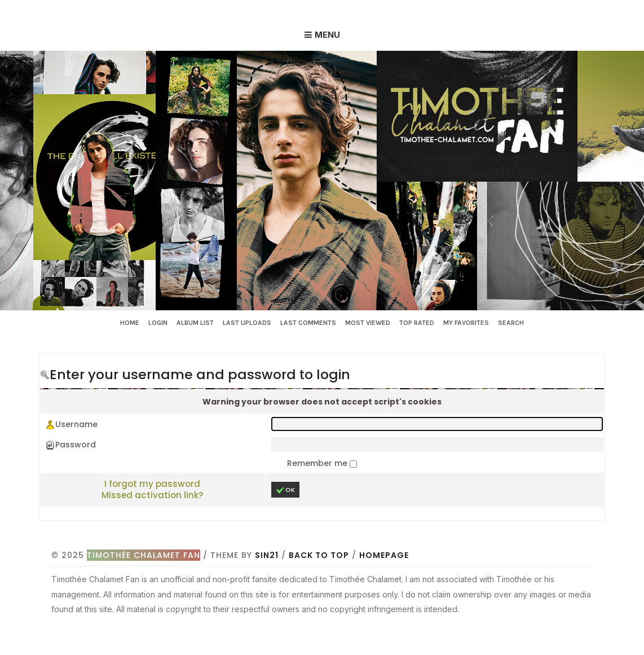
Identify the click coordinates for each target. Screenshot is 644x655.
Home (130, 323)
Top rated (417, 323)
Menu (327, 35)
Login (158, 323)
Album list (195, 323)
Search (511, 323)
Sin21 (267, 555)
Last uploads (247, 323)
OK (285, 490)
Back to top (319, 555)
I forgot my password (152, 484)
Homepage (384, 555)
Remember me (318, 463)
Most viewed (368, 323)
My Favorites (466, 323)
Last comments (308, 323)
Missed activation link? (153, 495)
